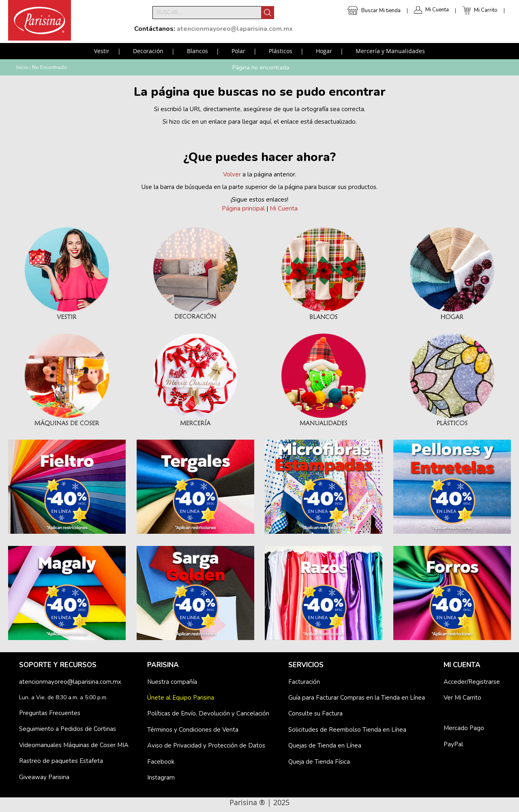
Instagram (161, 778)
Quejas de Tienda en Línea (325, 745)
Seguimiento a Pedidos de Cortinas (68, 729)
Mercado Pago (464, 728)
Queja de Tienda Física (319, 762)
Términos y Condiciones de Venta (193, 730)
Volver (232, 174)
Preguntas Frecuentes (50, 713)
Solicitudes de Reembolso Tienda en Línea (347, 730)
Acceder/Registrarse (472, 682)
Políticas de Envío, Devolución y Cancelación (208, 713)
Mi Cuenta (437, 10)
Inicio (22, 67)
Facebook (161, 762)
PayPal (453, 744)
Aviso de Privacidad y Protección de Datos (206, 745)
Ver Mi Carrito (462, 698)
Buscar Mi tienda (381, 11)
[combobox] (207, 13)
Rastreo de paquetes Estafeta (61, 761)
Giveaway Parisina (44, 777)
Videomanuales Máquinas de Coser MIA (74, 745)
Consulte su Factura (315, 713)
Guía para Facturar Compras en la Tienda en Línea (357, 698)
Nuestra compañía (172, 682)
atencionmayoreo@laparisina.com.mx (70, 682)
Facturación (304, 682)
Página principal (243, 208)
